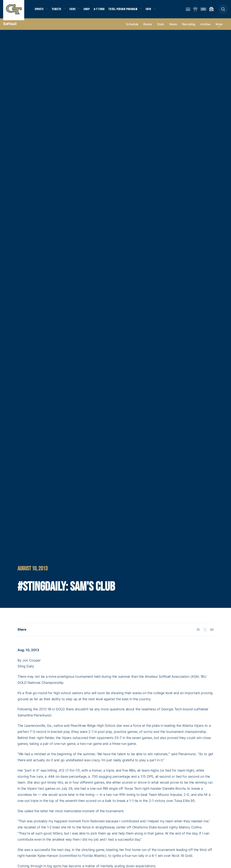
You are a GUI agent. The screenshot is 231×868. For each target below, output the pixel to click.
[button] (223, 11)
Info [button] (154, 11)
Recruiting (189, 28)
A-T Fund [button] (103, 11)
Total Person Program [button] (128, 11)
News (173, 28)
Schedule (132, 28)
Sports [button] (40, 11)
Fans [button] (75, 11)
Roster (148, 28)
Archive (205, 28)
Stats (161, 28)
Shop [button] (91, 11)
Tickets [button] (58, 11)
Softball (10, 27)
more (219, 28)
